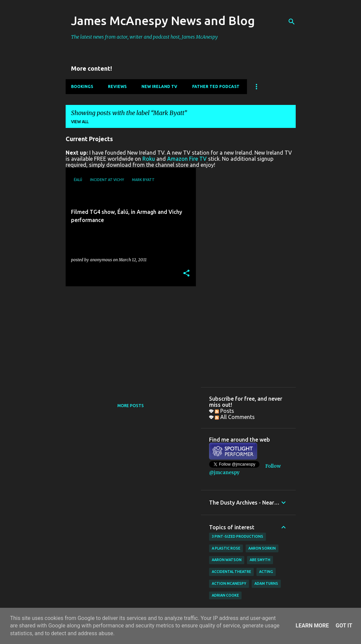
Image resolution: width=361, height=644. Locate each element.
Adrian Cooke (225, 595)
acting (266, 572)
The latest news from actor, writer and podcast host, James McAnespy (144, 37)
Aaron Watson (227, 560)
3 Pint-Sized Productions (238, 536)
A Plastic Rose (226, 548)
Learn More (312, 626)
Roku (149, 159)
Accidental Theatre (231, 572)
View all (80, 122)
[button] (186, 274)
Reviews (117, 86)
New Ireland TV (159, 86)
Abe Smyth (260, 560)
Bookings (82, 86)
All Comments (235, 417)
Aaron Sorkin (262, 548)
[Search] (292, 22)
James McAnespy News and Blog (163, 20)
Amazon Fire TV (187, 159)
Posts (224, 411)
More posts (131, 406)
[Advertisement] (128, 339)
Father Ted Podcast (216, 86)
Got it (344, 626)
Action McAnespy (229, 583)
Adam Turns (266, 583)
